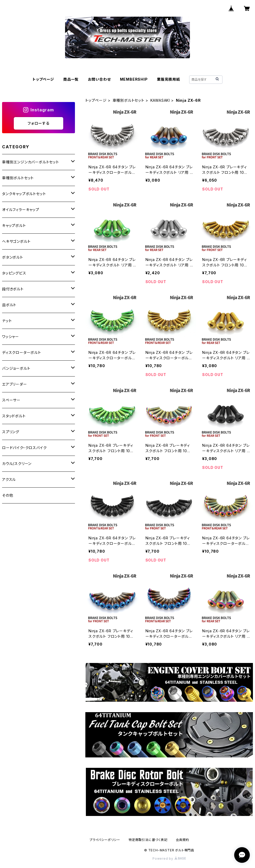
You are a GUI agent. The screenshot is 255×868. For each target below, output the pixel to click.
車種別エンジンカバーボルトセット (31, 162)
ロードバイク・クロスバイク (24, 448)
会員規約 (183, 840)
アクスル (9, 479)
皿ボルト (9, 305)
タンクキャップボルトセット (24, 194)
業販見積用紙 (168, 79)
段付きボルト (13, 289)
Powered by (169, 859)
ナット (7, 321)
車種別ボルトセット (129, 100)
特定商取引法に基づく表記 (148, 840)
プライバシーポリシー (105, 840)
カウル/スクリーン (17, 464)
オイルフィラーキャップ (21, 210)
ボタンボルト (13, 257)
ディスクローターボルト (22, 352)
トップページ (43, 79)
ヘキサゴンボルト (16, 241)
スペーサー (11, 400)
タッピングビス (14, 273)
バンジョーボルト (16, 368)
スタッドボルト (14, 416)
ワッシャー (11, 337)
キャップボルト (14, 225)
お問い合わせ (99, 79)
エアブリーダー (15, 384)
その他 (8, 495)
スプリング (11, 432)
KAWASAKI (160, 100)
